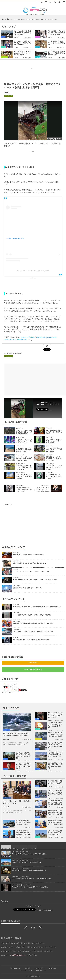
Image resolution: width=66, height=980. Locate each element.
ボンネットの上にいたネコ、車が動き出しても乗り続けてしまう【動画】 (55, 734)
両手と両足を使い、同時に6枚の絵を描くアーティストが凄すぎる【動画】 (22, 53)
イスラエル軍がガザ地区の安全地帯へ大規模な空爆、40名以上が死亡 (55, 782)
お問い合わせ (52, 968)
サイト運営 (27, 968)
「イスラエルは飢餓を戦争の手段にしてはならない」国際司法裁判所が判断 (42, 490)
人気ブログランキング (8, 692)
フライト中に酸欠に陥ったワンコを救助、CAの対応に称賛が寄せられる (32, 879)
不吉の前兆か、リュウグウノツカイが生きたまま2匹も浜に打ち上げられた (24, 450)
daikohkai (16, 37)
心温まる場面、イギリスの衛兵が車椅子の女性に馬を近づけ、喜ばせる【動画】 (56, 33)
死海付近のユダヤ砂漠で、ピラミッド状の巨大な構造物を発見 (56, 43)
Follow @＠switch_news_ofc (45, 910)
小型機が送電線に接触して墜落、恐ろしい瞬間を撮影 (27, 588)
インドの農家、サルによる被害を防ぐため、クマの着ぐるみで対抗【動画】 (54, 441)
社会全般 (3, 37)
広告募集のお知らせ (41, 970)
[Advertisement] (33, 75)
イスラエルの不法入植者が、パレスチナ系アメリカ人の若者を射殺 (55, 833)
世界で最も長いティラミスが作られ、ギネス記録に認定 (28, 555)
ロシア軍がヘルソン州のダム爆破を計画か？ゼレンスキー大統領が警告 (55, 755)
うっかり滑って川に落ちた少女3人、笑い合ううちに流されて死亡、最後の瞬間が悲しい (37, 607)
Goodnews (38, 37)
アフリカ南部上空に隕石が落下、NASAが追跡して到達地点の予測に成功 (56, 53)
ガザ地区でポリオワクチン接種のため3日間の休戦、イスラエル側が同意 (55, 822)
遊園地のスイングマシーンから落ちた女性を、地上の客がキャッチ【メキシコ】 (24, 441)
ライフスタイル (4, 57)
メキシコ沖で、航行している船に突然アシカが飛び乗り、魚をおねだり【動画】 (24, 459)
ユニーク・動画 (38, 739)
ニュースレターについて (26, 970)
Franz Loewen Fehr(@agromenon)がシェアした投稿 (33, 271)
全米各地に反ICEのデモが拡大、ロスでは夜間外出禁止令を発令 (29, 854)
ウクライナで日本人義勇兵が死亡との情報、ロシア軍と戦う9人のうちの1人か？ (55, 745)
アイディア (8, 96)
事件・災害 (4, 47)
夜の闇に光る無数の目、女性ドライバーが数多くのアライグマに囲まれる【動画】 (35, 580)
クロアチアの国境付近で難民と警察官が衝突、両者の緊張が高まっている (22, 33)
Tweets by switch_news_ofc (33, 906)
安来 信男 (50, 721)
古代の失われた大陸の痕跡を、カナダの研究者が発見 (26, 862)
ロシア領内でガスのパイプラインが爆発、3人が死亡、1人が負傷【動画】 (55, 725)
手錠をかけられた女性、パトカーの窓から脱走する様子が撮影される (32, 640)
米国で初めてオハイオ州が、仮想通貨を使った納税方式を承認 (29, 871)
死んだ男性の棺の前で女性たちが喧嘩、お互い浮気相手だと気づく (54, 432)
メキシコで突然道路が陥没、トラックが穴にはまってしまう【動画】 (54, 477)
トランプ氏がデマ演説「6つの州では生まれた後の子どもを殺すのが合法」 (22, 43)
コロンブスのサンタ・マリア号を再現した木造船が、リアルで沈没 (54, 468)
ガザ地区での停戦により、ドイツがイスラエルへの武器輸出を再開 (23, 822)
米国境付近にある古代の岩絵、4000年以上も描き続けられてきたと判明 (54, 459)
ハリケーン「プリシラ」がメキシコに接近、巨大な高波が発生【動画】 (24, 477)
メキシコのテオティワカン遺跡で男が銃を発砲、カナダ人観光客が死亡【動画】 (24, 432)
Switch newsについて (15, 968)
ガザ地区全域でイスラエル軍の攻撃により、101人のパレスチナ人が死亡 (55, 812)
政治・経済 (7, 798)
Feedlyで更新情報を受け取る (33, 669)
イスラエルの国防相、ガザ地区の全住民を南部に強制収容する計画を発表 (23, 833)
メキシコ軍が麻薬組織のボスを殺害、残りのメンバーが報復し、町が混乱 (54, 450)
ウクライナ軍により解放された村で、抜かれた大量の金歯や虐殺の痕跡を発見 (55, 766)
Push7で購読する (33, 663)
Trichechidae (17, 47)
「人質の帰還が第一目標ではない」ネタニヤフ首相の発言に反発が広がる (55, 802)
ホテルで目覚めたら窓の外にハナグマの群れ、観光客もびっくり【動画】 (24, 468)
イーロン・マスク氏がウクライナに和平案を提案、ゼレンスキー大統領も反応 (23, 766)
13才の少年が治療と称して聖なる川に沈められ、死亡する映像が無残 (32, 615)
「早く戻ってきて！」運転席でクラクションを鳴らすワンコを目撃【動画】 (34, 632)
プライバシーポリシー (40, 968)
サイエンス (38, 47)
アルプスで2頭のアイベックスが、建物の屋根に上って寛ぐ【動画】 (24, 490)
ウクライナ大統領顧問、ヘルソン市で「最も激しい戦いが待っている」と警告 (23, 756)
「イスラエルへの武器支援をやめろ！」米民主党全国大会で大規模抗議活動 (55, 793)
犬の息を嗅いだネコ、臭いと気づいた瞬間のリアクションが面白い (30, 887)
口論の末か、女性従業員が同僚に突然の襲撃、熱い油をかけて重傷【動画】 (34, 623)
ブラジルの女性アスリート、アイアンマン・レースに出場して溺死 (31, 571)
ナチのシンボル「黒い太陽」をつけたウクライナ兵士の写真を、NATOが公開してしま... (55, 715)
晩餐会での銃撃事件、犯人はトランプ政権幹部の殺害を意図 (29, 563)
